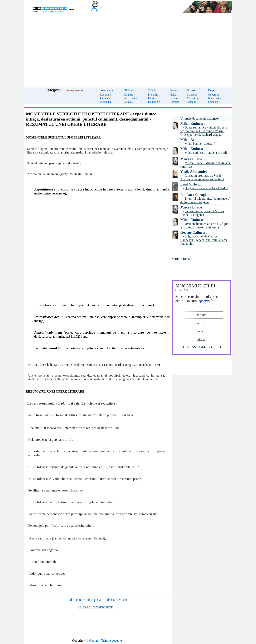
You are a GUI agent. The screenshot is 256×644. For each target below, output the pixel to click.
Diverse (191, 90)
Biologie (129, 90)
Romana (174, 102)
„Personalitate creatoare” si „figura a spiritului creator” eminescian (205, 226)
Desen (173, 90)
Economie (106, 95)
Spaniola (213, 102)
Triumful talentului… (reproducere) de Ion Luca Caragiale (205, 200)
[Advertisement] (128, 48)
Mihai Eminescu (193, 124)
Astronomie (107, 90)
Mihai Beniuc (191, 140)
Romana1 (192, 102)
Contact (94, 641)
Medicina (105, 102)
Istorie (152, 98)
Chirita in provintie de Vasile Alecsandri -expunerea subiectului (202, 177)
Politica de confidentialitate (96, 607)
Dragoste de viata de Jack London (206, 188)
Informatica (131, 98)
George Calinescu (194, 232)
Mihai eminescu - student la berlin (206, 153)
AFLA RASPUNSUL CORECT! (202, 347)
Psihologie (154, 102)
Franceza (192, 95)
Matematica (215, 98)
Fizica (173, 95)
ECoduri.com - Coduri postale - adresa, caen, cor (96, 600)
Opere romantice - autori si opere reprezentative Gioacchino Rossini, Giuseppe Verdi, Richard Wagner (204, 131)
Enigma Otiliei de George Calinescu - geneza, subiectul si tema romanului (204, 240)
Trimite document (113, 641)
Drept (211, 90)
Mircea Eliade (191, 159)
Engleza (129, 95)
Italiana (174, 98)
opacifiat (204, 301)
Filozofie (153, 95)
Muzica (128, 102)
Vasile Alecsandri (194, 172)
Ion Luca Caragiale (195, 195)
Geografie (214, 95)
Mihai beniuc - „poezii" (200, 144)
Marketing (193, 98)
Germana (105, 98)
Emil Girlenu (191, 184)
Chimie (152, 90)
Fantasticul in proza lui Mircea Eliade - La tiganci (202, 213)
